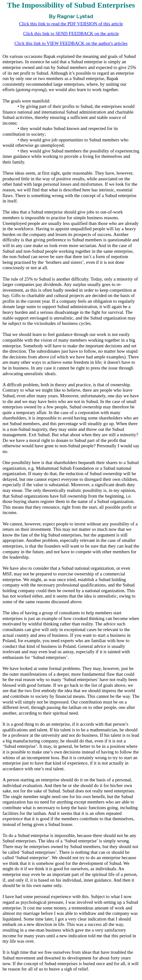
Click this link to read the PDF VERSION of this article (71, 24)
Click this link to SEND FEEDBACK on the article (71, 34)
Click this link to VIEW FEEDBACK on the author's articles (71, 43)
